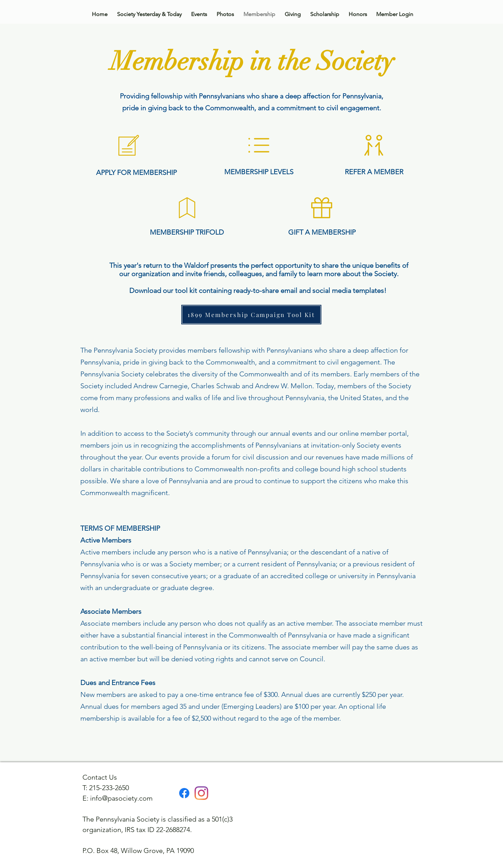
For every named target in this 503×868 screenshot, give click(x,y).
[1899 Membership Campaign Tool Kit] (251, 315)
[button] (374, 145)
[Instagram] (201, 793)
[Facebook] (184, 793)
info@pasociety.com (121, 798)
